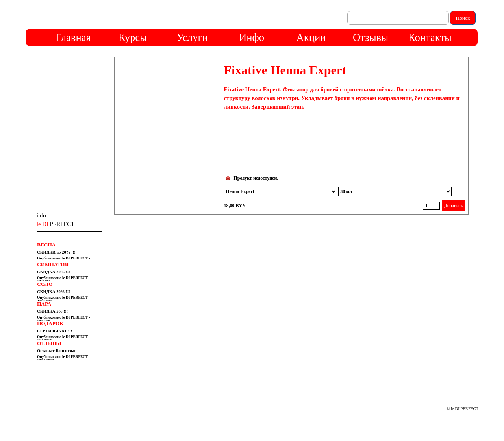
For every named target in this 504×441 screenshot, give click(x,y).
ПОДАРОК (50, 323)
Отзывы (371, 37)
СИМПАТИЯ (53, 264)
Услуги (192, 37)
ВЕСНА (46, 245)
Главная (73, 37)
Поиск (463, 18)
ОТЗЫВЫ (49, 343)
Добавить (453, 206)
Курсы (133, 37)
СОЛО (45, 284)
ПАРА (44, 304)
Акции (311, 37)
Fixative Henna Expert (285, 70)
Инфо (252, 37)
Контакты (430, 37)
